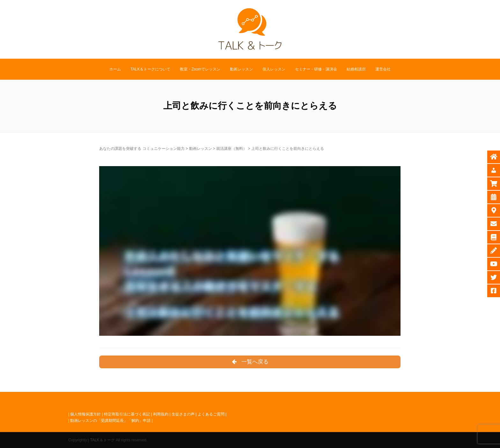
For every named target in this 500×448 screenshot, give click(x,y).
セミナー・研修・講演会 (316, 69)
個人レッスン (274, 69)
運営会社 (383, 69)
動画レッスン (241, 69)
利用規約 (161, 414)
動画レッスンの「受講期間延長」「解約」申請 (110, 421)
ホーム (115, 69)
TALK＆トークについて (150, 69)
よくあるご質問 (211, 414)
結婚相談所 (356, 69)
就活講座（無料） (232, 149)
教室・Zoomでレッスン (200, 69)
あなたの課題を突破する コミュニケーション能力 (142, 149)
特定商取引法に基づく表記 (127, 414)
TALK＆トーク (102, 440)
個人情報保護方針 (85, 414)
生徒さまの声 (183, 414)
